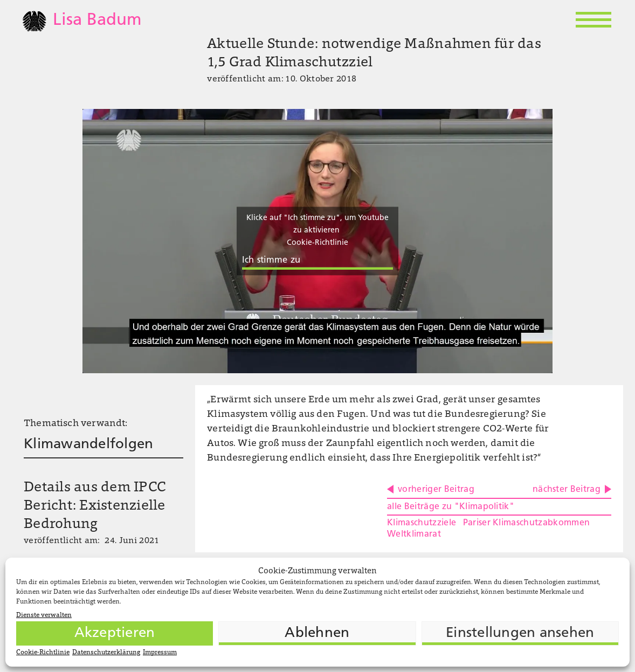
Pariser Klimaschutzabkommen (527, 523)
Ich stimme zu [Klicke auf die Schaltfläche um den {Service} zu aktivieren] (271, 260)
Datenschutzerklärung (106, 653)
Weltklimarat (414, 534)
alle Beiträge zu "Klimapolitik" (451, 507)
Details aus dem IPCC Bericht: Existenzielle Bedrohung (95, 506)
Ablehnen (317, 633)
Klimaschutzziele (422, 523)
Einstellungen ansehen (520, 633)
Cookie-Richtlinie (43, 653)
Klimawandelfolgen (88, 445)
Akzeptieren (115, 633)
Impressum (160, 653)
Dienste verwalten (44, 615)
